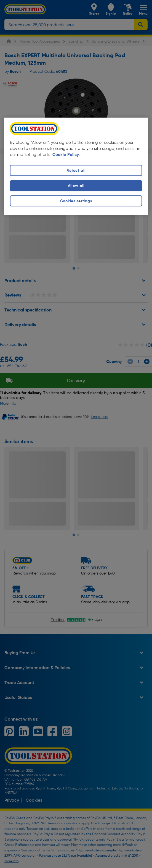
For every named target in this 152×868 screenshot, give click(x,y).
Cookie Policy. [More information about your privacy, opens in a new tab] (66, 155)
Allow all (76, 186)
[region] (76, 166)
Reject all (76, 170)
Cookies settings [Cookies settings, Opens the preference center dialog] (76, 201)
